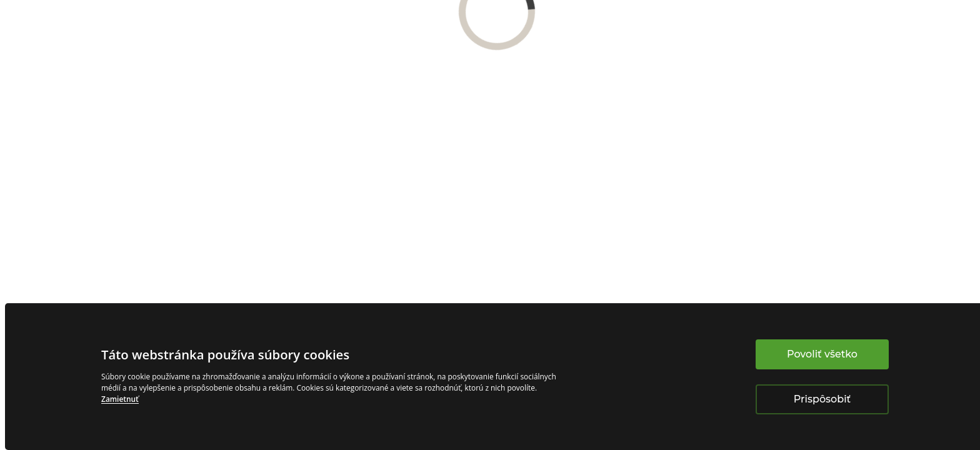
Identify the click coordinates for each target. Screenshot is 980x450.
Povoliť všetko (822, 354)
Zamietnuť (120, 399)
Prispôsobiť (822, 399)
